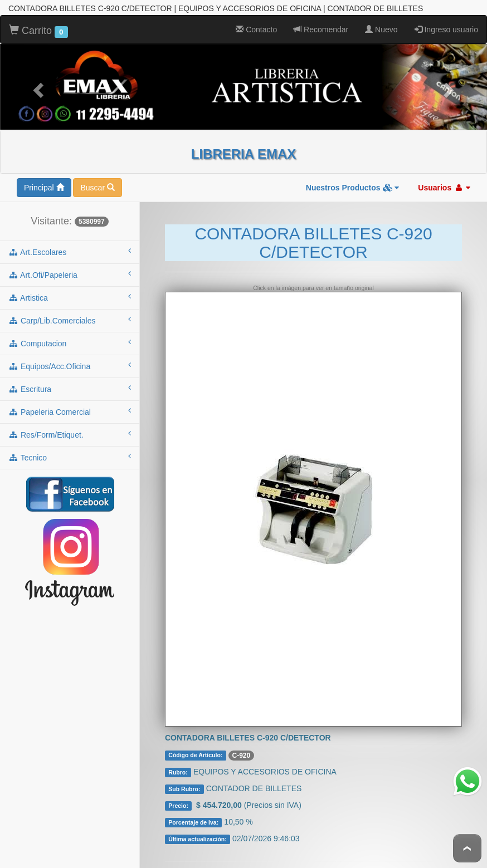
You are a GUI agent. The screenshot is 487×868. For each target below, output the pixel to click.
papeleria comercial (70, 407)
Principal (44, 183)
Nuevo (381, 25)
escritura (70, 384)
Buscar (97, 183)
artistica (70, 293)
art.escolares (70, 247)
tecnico (70, 453)
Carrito (38, 27)
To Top (467, 848)
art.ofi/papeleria (70, 270)
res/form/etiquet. (70, 430)
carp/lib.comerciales (70, 316)
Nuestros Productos (353, 183)
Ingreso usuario (446, 25)
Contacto (256, 25)
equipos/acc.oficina (70, 361)
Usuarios (444, 183)
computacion (70, 339)
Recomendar (321, 25)
